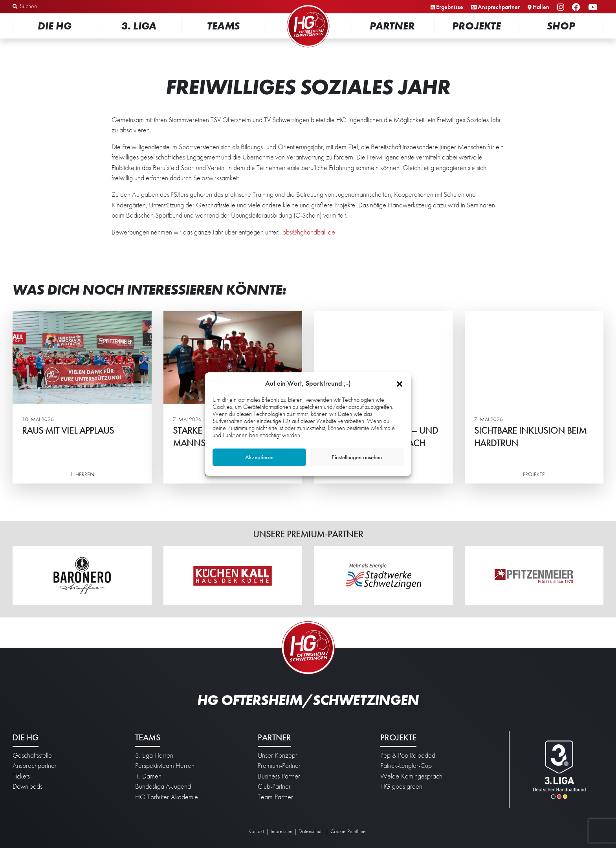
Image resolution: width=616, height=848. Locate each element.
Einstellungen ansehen (357, 457)
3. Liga (139, 26)
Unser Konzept (277, 755)
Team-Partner (275, 797)
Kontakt (256, 831)
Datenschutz (311, 831)
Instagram (562, 8)
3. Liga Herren (154, 755)
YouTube (594, 8)
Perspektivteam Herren (165, 766)
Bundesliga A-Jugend (163, 786)
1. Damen (148, 776)
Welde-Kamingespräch (411, 776)
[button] (400, 383)
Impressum (281, 831)
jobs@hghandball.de (308, 232)
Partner (392, 26)
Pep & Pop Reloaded (408, 755)
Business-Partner (279, 776)
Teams (223, 26)
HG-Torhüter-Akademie (167, 797)
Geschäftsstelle (32, 755)
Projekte (477, 26)
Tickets (21, 776)
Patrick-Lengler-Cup (406, 766)
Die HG (55, 26)
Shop (561, 26)
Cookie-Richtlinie (348, 831)
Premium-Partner (279, 766)
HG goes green (401, 786)
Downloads (27, 786)
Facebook (577, 8)
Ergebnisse (450, 7)
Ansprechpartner (499, 7)
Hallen (541, 7)
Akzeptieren (259, 457)
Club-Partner (274, 786)
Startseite (308, 6)
